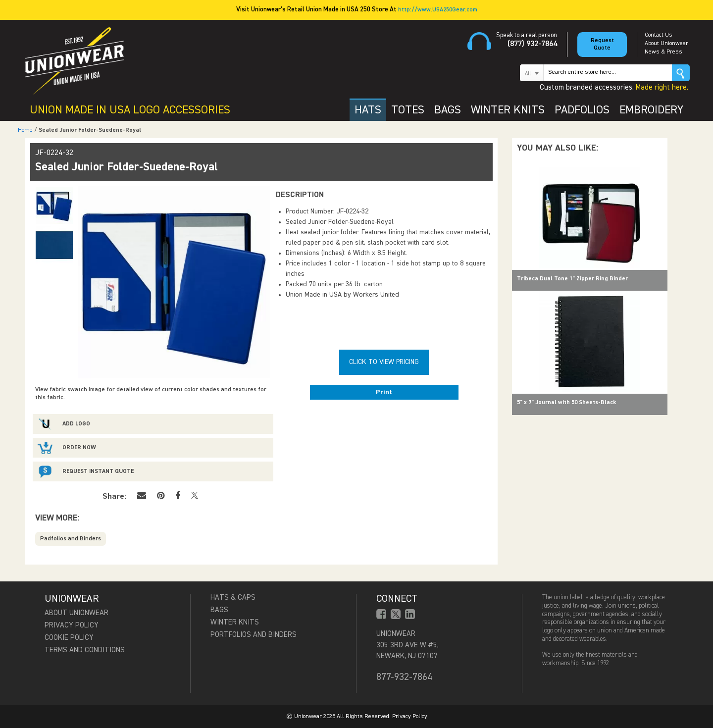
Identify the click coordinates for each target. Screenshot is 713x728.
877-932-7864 (404, 677)
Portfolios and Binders (254, 635)
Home (25, 130)
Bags (219, 610)
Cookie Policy (69, 638)
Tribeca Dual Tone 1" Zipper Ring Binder (572, 279)
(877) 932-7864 (532, 44)
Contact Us (659, 35)
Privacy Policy (72, 625)
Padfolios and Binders (71, 539)
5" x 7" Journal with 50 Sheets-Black (566, 403)
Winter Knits (235, 622)
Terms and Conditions (85, 650)
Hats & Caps (233, 598)
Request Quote (602, 44)
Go (681, 73)
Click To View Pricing (384, 362)
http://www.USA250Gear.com (438, 10)
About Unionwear (666, 44)
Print (384, 392)
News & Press (663, 52)
